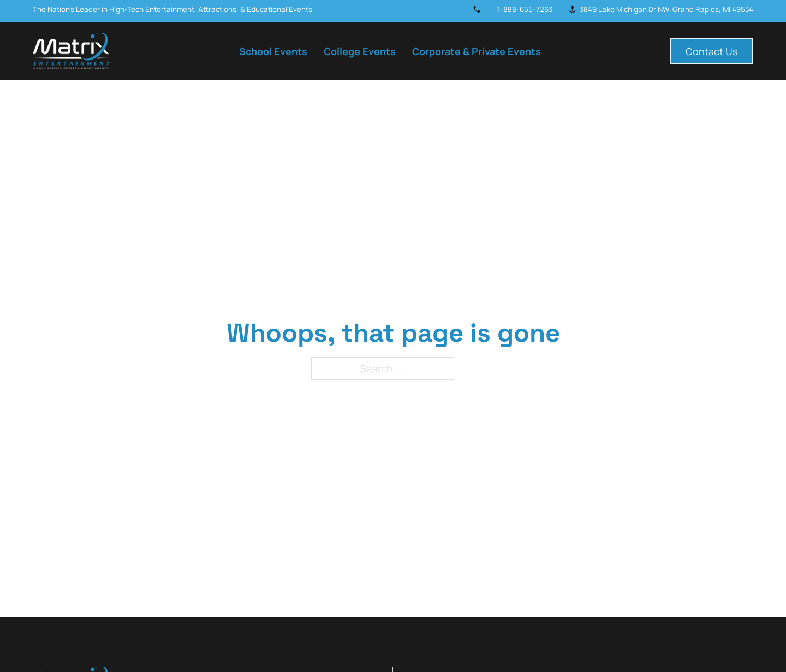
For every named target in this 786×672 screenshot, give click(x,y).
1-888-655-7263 (525, 9)
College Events (360, 51)
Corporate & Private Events (477, 51)
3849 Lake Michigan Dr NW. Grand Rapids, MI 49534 (666, 9)
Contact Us (711, 51)
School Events (273, 51)
